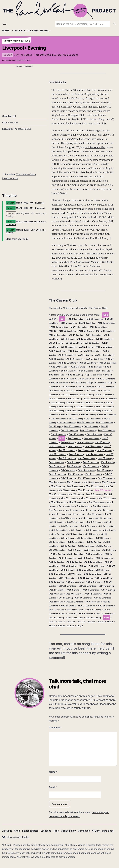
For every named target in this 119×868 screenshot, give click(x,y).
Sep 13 (75, 375)
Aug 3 (80, 626)
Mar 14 (79, 327)
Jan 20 (104, 450)
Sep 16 (85, 578)
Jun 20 (57, 522)
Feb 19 (57, 474)
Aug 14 (104, 355)
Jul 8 (57, 534)
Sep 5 (69, 371)
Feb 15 (86, 470)
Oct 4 (91, 590)
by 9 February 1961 (95, 147)
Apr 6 (101, 506)
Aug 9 (94, 554)
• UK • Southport (30, 208)
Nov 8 (58, 402)
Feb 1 (57, 462)
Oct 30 (69, 395)
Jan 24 (53, 319)
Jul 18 (102, 538)
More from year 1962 (17, 239)
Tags (56, 831)
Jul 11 (92, 534)
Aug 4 (57, 351)
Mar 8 (87, 323)
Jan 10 (102, 442)
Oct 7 (108, 590)
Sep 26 (67, 586)
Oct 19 (103, 598)
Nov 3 (57, 399)
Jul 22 (94, 542)
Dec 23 (59, 434)
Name (53, 772)
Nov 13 (95, 402)
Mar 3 (74, 482)
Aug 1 (75, 550)
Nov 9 (76, 402)
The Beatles (26, 55)
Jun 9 (72, 510)
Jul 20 (76, 542)
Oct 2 (57, 590)
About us (7, 831)
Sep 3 (85, 570)
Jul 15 (68, 538)
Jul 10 (74, 534)
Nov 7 (91, 399)
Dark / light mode (103, 831)
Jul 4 (110, 530)
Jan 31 (105, 458)
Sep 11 (57, 375)
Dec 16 (91, 426)
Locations (46, 831)
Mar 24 (58, 335)
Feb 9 (76, 319)
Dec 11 (85, 422)
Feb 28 (105, 478)
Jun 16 (68, 518)
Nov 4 (75, 399)
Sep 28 (87, 586)
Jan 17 (67, 450)
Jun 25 (69, 526)
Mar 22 (105, 331)
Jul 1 (77, 530)
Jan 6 (67, 442)
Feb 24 (68, 478)
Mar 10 (106, 323)
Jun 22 (94, 522)
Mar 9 (58, 486)
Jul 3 (93, 530)
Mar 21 (86, 331)
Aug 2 (86, 347)
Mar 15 (99, 327)
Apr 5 (84, 506)
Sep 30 (106, 586)
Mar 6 (69, 323)
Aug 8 (92, 351)
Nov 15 (66, 406)
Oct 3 (74, 590)
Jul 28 (103, 546)
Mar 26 (69, 498)
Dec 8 (67, 422)
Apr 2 (97, 502)
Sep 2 (68, 570)
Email (53, 787)
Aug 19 (56, 562)
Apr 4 (66, 506)
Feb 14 (68, 470)
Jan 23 (81, 622)
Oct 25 (93, 391)
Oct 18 (68, 387)
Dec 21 (107, 430)
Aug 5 (75, 351)
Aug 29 (60, 367)
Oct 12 (93, 594)
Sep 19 (69, 379)
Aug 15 (86, 558)
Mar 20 (68, 331)
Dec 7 (69, 614)
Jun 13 (58, 514)
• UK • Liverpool (30, 203)
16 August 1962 (76, 115)
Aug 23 (67, 363)
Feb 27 (87, 478)
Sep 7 (103, 371)
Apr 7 (56, 510)
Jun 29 (60, 530)
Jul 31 (69, 347)
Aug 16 (56, 359)
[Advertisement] (24, 88)
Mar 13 (59, 327)
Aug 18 (75, 359)
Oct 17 (66, 598)
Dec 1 (59, 418)
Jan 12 (75, 446)
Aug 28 (108, 363)
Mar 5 (92, 482)
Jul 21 (104, 339)
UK (14, 116)
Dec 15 (73, 426)
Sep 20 (88, 379)
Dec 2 (76, 418)
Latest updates (30, 831)
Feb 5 (91, 462)
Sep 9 (74, 574)
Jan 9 (85, 442)
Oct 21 (56, 391)
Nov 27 (69, 414)
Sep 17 (104, 578)
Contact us (84, 831)
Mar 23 (94, 494)
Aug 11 (85, 355)
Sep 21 (107, 379)
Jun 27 (88, 526)
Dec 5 (94, 418)
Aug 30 (79, 367)
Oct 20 (105, 387)
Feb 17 (104, 470)
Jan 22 (58, 454)
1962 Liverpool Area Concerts (62, 55)
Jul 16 (85, 538)
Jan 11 (57, 446)
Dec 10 (104, 614)
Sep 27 (78, 383)
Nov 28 (57, 610)
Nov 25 (105, 606)
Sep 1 (96, 367)
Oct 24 (74, 391)
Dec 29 (94, 434)
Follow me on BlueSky (16, 837)
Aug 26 (68, 566)
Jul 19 (68, 339)
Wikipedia (60, 82)
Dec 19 (69, 430)
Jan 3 (74, 438)
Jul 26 (92, 343)
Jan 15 (93, 446)
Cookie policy (68, 831)
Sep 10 (92, 574)
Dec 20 (88, 430)
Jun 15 (95, 514)
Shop (17, 831)
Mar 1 (57, 482)
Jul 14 (76, 335)
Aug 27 (82, 566)
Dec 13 (105, 422)
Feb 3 (74, 462)
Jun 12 (88, 510)
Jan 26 (67, 458)
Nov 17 (104, 406)
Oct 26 (74, 602)
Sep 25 (60, 383)
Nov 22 (94, 410)
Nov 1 (87, 395)
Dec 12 (56, 618)
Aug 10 (67, 355)
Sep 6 (86, 371)
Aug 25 (87, 363)
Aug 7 (58, 554)
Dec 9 (86, 614)
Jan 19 (86, 450)
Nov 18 (56, 410)
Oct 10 (56, 594)
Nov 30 (76, 610)
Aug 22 (74, 562)
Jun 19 (85, 518)
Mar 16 (53, 331)
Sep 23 (94, 582)
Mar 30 (59, 502)
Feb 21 (94, 319)
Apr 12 (71, 626)
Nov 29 (88, 414)
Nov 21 (75, 410)
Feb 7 (108, 462)
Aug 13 (67, 558)
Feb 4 (52, 626)
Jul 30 (57, 550)
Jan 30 (87, 458)
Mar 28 (88, 498)
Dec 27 (76, 434)
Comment (55, 727)
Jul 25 (56, 343)
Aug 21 (95, 359)
